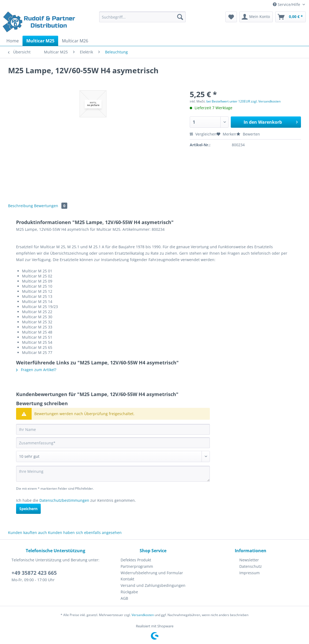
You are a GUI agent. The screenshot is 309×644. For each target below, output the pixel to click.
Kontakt (127, 579)
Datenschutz (251, 566)
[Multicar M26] (75, 41)
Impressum (250, 573)
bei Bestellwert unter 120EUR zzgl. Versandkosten (243, 101)
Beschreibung (21, 206)
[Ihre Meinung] (113, 474)
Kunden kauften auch (27, 533)
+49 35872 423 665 (34, 573)
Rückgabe (129, 592)
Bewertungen (51, 206)
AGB (124, 598)
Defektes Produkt (136, 560)
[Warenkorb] (291, 17)
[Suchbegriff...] (142, 17)
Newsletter (249, 560)
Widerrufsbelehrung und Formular (152, 573)
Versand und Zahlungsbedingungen (153, 585)
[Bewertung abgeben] (113, 456)
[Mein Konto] (256, 17)
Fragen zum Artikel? (36, 370)
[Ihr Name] (113, 429)
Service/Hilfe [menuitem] (287, 4)
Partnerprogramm (137, 566)
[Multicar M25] (40, 41)
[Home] (13, 41)
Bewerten (248, 134)
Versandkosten (143, 615)
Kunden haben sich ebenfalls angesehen (85, 533)
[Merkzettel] (231, 17)
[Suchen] (180, 17)
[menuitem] (142, 19)
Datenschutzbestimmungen (64, 500)
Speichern (28, 509)
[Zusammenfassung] (113, 443)
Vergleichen (203, 134)
